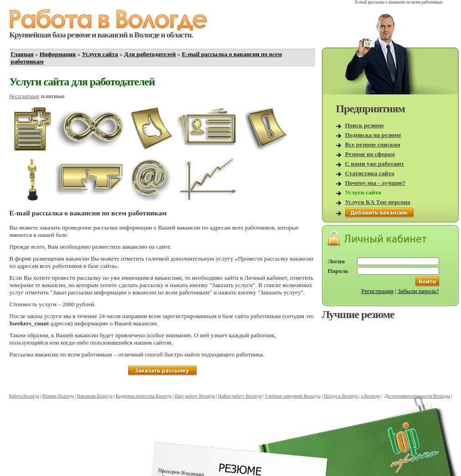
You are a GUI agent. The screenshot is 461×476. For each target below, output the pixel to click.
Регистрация (377, 291)
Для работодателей (150, 54)
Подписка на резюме (373, 135)
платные (53, 96)
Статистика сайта (370, 173)
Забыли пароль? (418, 291)
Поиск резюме (365, 125)
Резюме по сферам (370, 154)
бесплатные (25, 96)
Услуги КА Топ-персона (378, 202)
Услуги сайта (100, 54)
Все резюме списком (373, 144)
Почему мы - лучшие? (376, 183)
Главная (22, 54)
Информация (58, 54)
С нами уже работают (375, 164)
